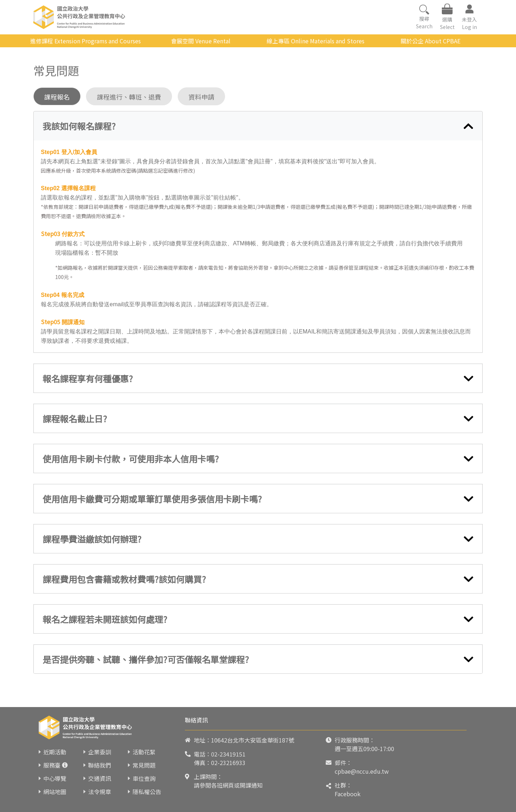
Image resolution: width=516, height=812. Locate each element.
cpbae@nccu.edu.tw (362, 771)
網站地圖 (55, 792)
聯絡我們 (100, 765)
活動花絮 (144, 752)
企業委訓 (100, 752)
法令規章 (100, 792)
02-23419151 (228, 754)
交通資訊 (100, 778)
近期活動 (55, 752)
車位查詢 (144, 778)
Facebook (348, 794)
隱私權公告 (147, 792)
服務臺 (52, 765)
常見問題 (144, 765)
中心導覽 (55, 778)
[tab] (258, 126)
